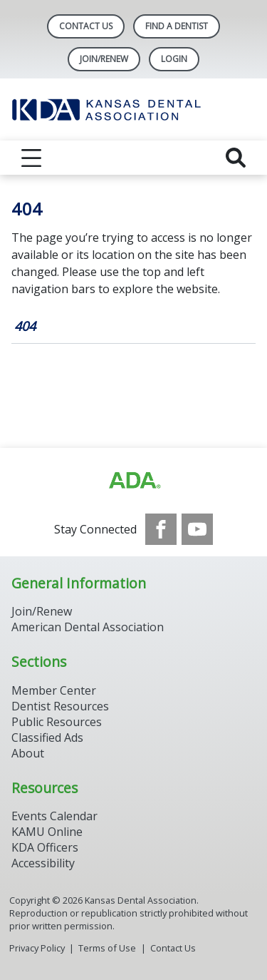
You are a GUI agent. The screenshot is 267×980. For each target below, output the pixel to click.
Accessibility (43, 863)
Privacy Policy (37, 948)
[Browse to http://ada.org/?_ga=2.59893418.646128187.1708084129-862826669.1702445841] (134, 481)
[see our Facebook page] (161, 529)
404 (25, 326)
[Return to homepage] (133, 109)
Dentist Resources (60, 706)
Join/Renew (104, 59)
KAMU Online (47, 832)
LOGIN (174, 59)
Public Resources (57, 722)
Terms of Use (107, 948)
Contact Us (86, 26)
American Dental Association (88, 627)
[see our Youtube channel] (197, 529)
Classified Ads (47, 737)
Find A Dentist (177, 26)
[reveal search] (236, 158)
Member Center (54, 690)
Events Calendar (54, 816)
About (28, 753)
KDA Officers (45, 847)
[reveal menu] (31, 158)
